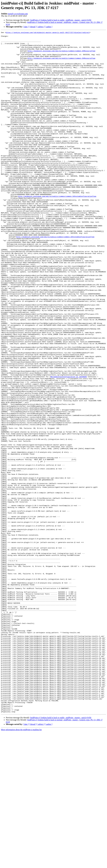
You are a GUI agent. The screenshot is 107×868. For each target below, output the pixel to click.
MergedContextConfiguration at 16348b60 (69, 446)
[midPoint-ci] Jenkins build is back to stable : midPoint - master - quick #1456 (61, 20)
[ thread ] (33, 27)
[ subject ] (41, 27)
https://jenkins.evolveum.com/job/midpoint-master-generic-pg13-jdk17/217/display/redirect (48, 33)
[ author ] (49, 27)
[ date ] (26, 27)
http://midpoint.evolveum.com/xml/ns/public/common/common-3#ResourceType (61, 55)
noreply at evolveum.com (18, 14)
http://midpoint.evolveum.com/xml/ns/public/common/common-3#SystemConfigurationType (57, 229)
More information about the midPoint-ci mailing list (21, 866)
